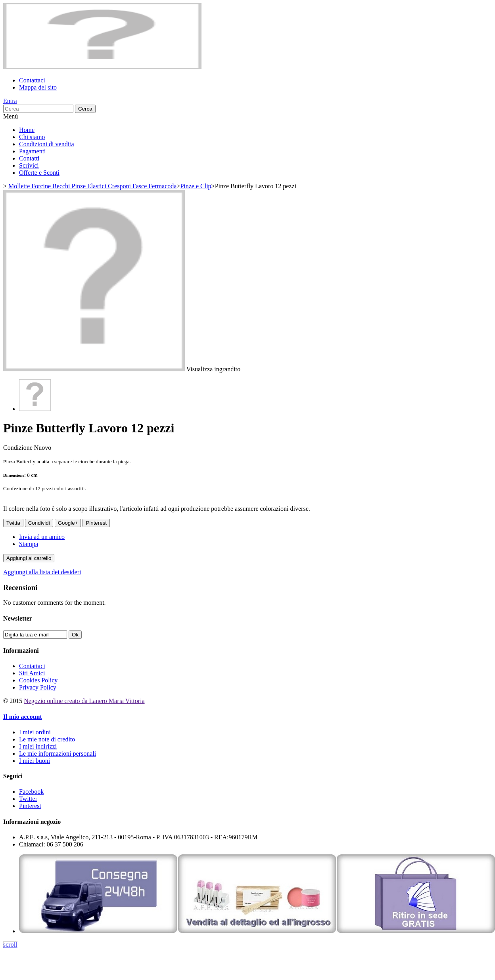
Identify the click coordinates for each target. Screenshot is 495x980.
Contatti (29, 158)
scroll (10, 945)
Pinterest (96, 523)
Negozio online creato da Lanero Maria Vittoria (84, 701)
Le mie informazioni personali (58, 754)
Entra (10, 101)
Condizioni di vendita (47, 144)
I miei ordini (35, 732)
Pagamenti (33, 151)
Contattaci (32, 80)
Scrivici (29, 165)
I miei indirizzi (38, 746)
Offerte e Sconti (39, 173)
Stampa (29, 544)
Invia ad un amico (42, 537)
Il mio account (23, 717)
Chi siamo (32, 137)
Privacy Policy (38, 687)
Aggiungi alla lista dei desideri (42, 572)
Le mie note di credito (47, 739)
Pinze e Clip (196, 186)
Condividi (39, 523)
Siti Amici (32, 673)
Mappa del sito (38, 87)
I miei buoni (35, 761)
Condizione (19, 448)
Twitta (13, 523)
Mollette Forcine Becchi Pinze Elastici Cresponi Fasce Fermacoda (92, 186)
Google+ (68, 523)
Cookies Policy (38, 680)
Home (27, 130)
